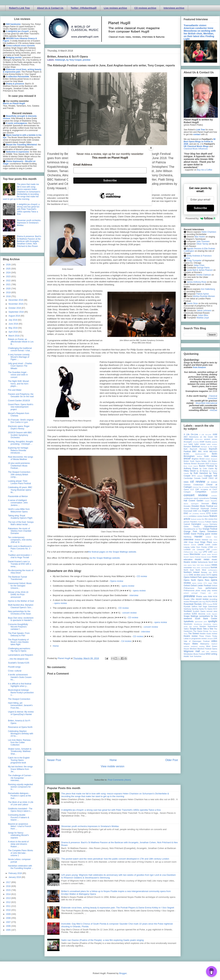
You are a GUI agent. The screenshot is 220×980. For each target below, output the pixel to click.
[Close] (151, 148)
